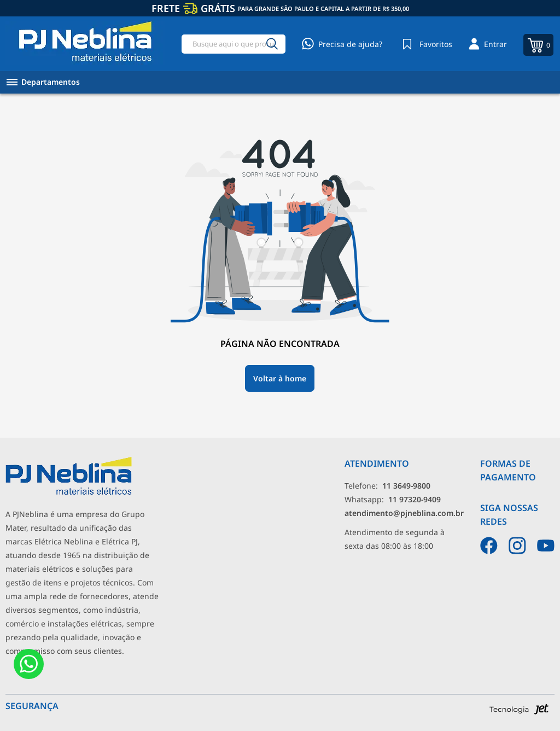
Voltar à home (280, 378)
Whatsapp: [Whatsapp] (393, 499)
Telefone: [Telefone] (387, 486)
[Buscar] (272, 44)
